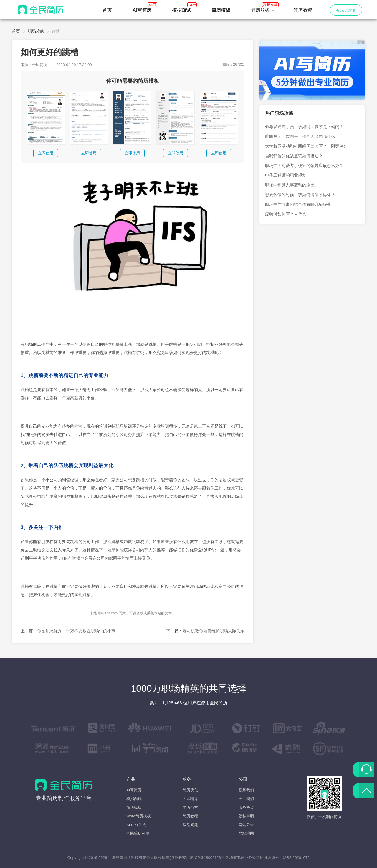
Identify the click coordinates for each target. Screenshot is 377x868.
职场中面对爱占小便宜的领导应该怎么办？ (304, 166)
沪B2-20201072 (296, 858)
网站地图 (246, 833)
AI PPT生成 (136, 825)
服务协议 (246, 807)
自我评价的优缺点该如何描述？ (294, 156)
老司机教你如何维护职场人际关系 (214, 631)
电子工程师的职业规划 (286, 175)
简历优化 (190, 790)
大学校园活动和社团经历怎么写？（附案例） (306, 146)
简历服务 (263, 9)
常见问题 (190, 825)
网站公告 (246, 825)
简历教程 (303, 10)
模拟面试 (134, 799)
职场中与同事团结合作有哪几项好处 (298, 204)
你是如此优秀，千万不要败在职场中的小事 (76, 631)
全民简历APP (138, 833)
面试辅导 (190, 799)
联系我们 (246, 790)
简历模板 (134, 807)
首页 (107, 10)
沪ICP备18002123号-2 (209, 858)
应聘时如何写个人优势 (286, 214)
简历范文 (190, 807)
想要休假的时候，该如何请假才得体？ (300, 195)
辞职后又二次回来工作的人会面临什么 (300, 136)
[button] (263, 10)
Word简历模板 (139, 816)
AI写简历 (134, 790)
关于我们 (246, 799)
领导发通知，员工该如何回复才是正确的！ (304, 127)
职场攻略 (36, 31)
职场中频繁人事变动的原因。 (292, 185)
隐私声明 (246, 816)
